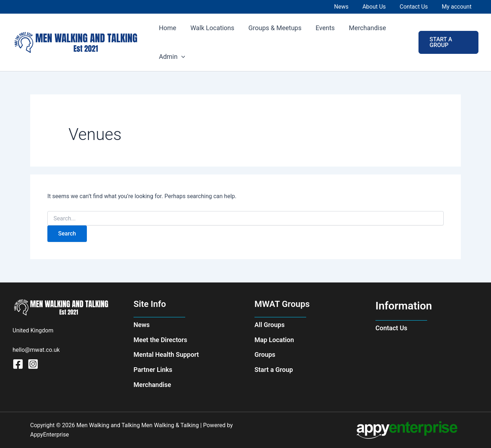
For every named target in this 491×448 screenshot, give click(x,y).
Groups (265, 354)
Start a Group (274, 370)
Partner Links (153, 370)
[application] (181, 57)
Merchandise (152, 385)
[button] (448, 42)
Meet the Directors (160, 340)
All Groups (270, 325)
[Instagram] (33, 364)
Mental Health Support (166, 354)
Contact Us (391, 328)
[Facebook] (18, 364)
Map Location (274, 340)
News (142, 325)
